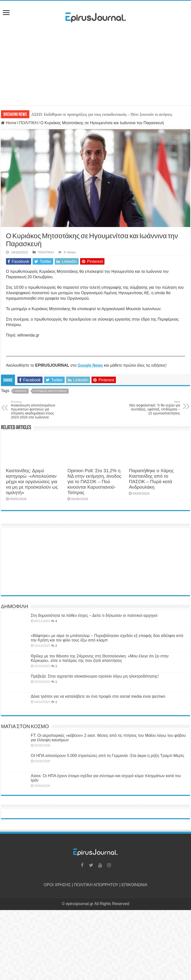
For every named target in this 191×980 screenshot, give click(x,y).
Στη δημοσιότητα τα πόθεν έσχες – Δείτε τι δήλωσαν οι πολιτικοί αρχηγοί (94, 615)
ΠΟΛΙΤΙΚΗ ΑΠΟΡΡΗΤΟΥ (96, 885)
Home (9, 123)
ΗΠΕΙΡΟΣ (21, 391)
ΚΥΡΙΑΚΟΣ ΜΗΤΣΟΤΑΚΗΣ (50, 391)
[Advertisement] (95, 70)
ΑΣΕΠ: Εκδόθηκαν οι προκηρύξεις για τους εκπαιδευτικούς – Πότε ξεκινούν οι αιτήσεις (102, 114)
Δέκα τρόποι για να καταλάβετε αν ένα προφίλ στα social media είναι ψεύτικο (98, 696)
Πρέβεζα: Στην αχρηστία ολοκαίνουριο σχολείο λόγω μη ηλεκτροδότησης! (95, 676)
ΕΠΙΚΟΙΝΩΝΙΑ (135, 885)
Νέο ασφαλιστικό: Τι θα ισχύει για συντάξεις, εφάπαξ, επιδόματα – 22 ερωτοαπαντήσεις (155, 408)
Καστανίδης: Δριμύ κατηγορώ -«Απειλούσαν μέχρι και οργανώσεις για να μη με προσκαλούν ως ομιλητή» (32, 482)
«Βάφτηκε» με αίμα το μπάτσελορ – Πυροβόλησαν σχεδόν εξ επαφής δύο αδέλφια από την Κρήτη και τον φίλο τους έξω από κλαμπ (107, 638)
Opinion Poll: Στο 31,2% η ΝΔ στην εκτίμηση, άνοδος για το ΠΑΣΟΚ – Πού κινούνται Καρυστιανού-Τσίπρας (94, 482)
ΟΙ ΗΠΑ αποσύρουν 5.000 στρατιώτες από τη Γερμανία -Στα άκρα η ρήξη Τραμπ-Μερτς (108, 756)
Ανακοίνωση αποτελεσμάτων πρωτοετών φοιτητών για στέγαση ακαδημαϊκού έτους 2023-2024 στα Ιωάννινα (36, 410)
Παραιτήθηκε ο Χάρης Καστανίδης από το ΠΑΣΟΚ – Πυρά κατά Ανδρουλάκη (151, 479)
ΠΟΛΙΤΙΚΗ (28, 123)
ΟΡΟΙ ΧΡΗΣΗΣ (57, 885)
